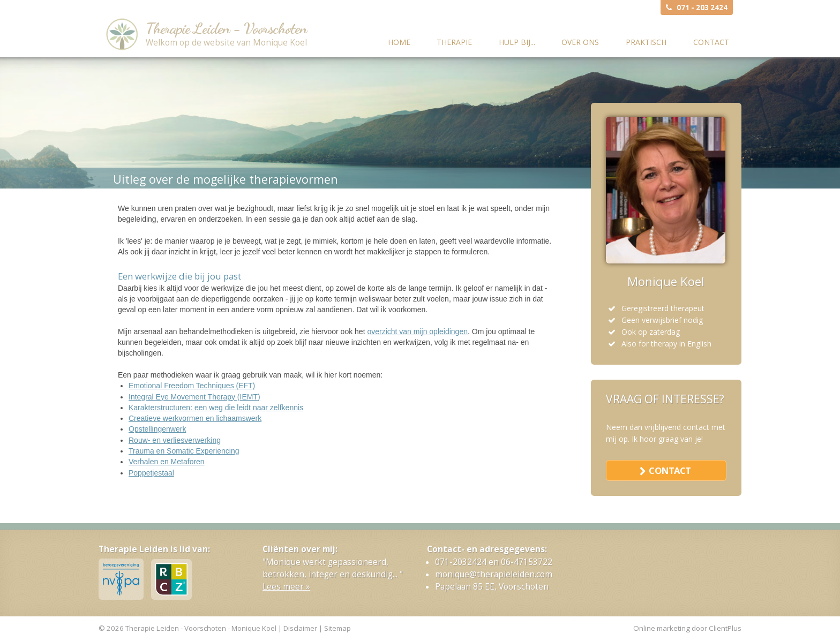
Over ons (580, 42)
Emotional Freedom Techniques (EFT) (192, 386)
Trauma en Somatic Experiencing (184, 451)
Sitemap (337, 628)
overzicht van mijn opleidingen (417, 331)
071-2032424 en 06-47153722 (494, 562)
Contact (711, 42)
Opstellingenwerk (157, 429)
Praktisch (646, 42)
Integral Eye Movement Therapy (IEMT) (194, 397)
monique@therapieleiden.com (494, 574)
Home (399, 42)
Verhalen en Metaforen (167, 462)
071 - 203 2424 (702, 7)
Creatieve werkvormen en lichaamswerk (195, 418)
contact (670, 470)
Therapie (454, 42)
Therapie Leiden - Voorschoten (226, 28)
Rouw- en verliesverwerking (175, 440)
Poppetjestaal (151, 473)
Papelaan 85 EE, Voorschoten (492, 587)
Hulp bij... (517, 42)
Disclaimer (300, 628)
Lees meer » (286, 587)
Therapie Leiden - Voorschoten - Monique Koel (201, 628)
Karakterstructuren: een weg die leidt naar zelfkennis (216, 408)
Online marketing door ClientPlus (687, 628)
